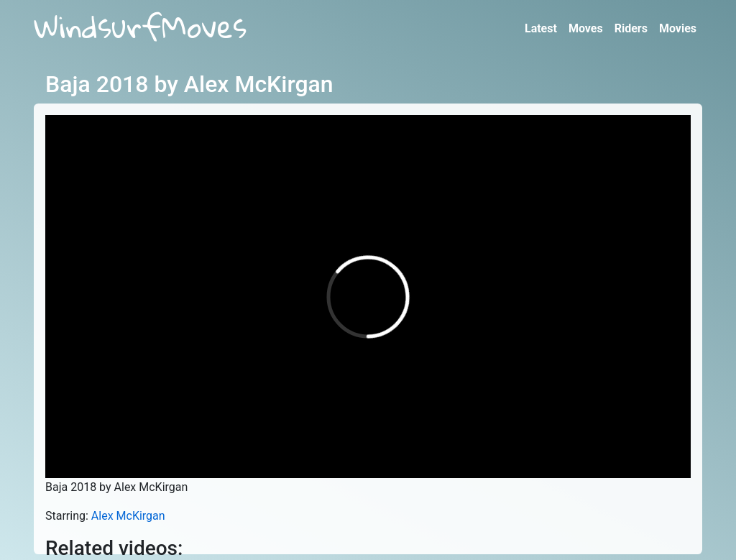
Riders (631, 28)
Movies (678, 28)
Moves (586, 28)
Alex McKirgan (128, 516)
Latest (541, 28)
